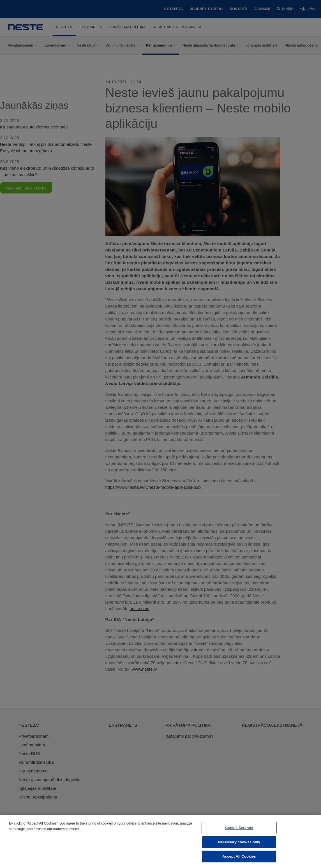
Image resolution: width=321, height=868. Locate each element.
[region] (160, 842)
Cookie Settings (239, 828)
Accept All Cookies (239, 856)
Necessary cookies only (239, 842)
